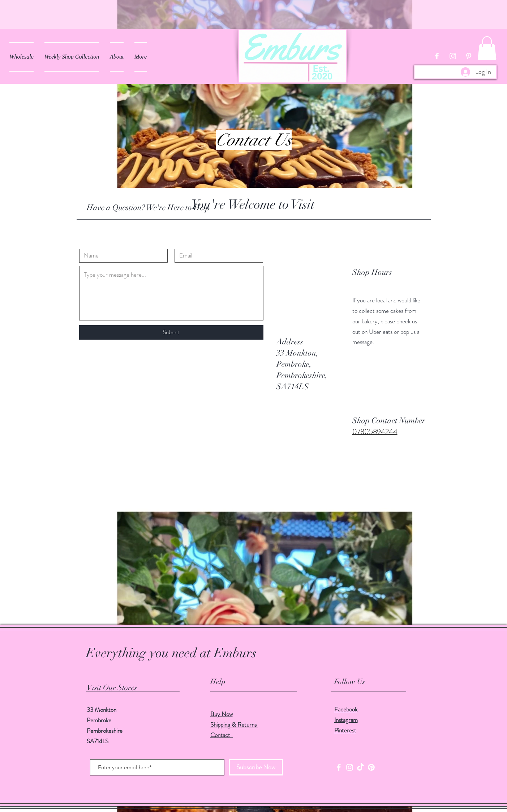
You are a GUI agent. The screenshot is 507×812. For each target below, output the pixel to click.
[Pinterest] (371, 767)
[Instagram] (350, 767)
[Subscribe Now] (256, 767)
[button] (487, 48)
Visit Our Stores (112, 688)
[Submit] (171, 332)
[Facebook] (339, 767)
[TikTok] (360, 767)
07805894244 (375, 432)
